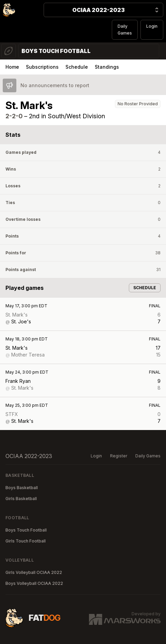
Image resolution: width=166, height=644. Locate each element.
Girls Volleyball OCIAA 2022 (34, 572)
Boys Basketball (22, 488)
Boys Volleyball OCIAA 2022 (34, 583)
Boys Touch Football (26, 530)
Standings (107, 67)
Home (12, 67)
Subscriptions (42, 67)
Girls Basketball (21, 499)
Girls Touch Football (26, 541)
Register (119, 456)
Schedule (77, 67)
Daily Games (125, 30)
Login (152, 26)
